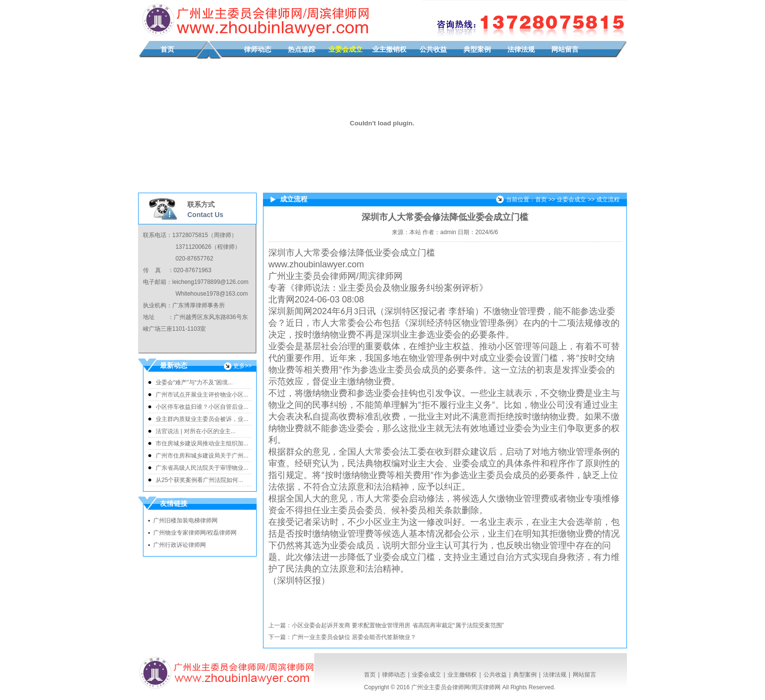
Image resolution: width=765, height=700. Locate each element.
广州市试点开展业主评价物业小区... (202, 395)
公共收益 (433, 50)
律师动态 (258, 50)
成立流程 (608, 200)
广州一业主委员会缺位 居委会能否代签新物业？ (354, 637)
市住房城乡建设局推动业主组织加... (202, 443)
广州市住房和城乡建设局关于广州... (202, 456)
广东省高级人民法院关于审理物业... (202, 468)
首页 (167, 50)
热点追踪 (302, 50)
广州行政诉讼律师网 (180, 545)
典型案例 (477, 50)
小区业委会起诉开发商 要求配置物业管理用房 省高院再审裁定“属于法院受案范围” (398, 625)
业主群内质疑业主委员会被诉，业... (202, 419)
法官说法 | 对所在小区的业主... (196, 431)
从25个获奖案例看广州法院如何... (199, 480)
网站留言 (565, 50)
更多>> (242, 366)
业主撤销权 (389, 50)
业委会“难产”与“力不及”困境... (194, 382)
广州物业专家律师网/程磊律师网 (195, 533)
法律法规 (521, 50)
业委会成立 (345, 50)
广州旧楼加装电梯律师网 (185, 520)
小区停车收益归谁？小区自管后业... (202, 407)
